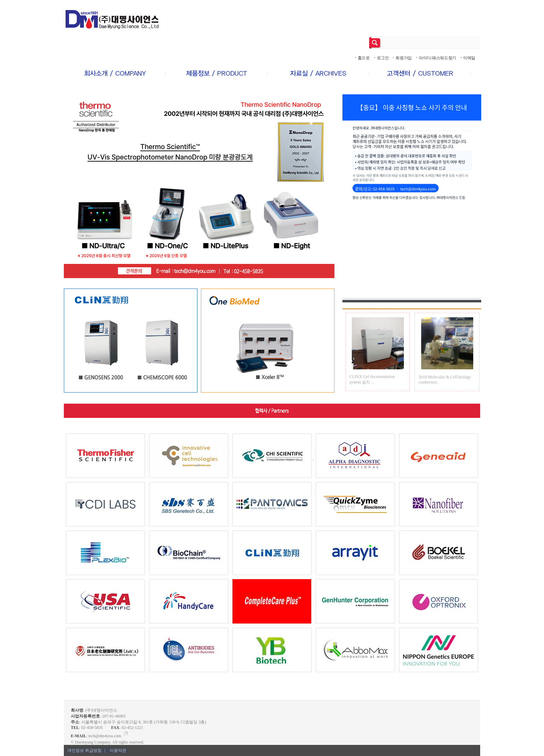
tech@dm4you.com (109, 736)
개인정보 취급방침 (87, 750)
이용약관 (118, 750)
